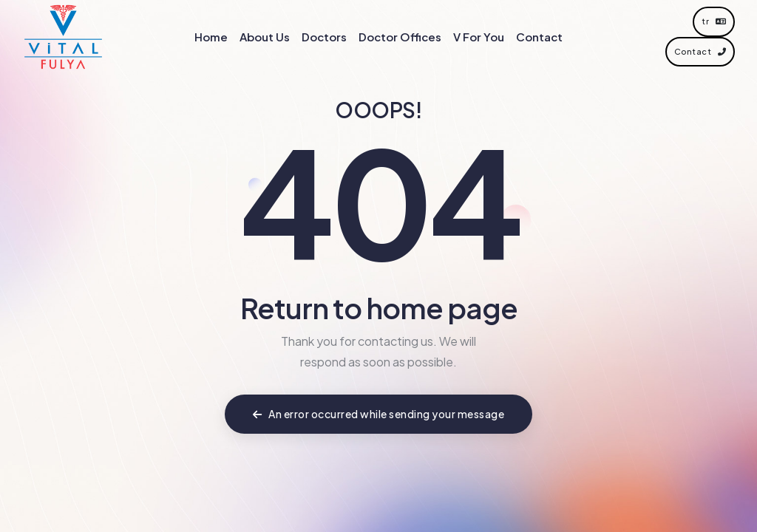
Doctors (324, 37)
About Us (265, 37)
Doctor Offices (400, 37)
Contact (539, 37)
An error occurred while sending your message (378, 414)
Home (211, 37)
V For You (479, 37)
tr (714, 21)
